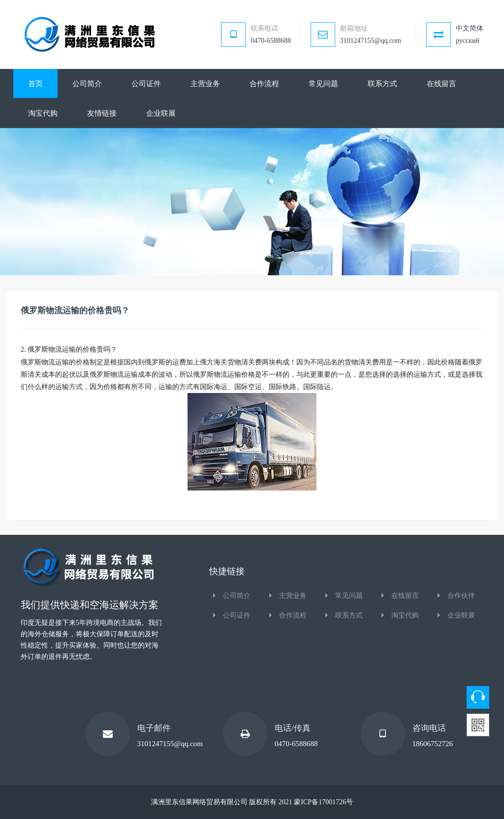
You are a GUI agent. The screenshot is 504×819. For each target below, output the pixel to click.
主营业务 (293, 596)
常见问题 (349, 596)
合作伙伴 (461, 596)
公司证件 (237, 615)
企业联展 (461, 615)
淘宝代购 (405, 615)
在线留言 (405, 596)
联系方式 (349, 615)
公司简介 (237, 596)
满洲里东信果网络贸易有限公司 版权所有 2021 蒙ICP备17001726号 (252, 802)
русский (468, 41)
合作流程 (293, 615)
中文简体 (470, 28)
